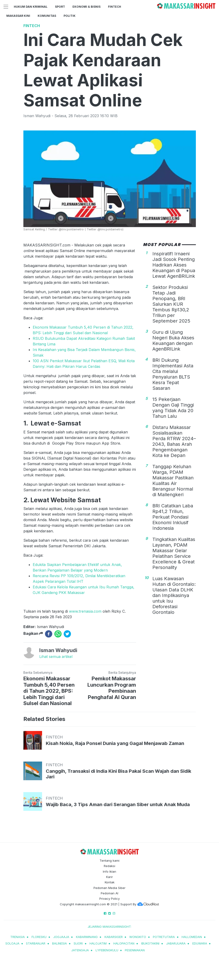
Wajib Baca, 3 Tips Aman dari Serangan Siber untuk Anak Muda (118, 804)
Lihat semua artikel (56, 657)
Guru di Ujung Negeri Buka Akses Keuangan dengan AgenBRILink (173, 341)
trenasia (18, 937)
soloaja (12, 943)
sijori (78, 943)
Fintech (115, 7)
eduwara (200, 943)
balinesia (59, 943)
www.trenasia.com (85, 611)
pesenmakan (135, 950)
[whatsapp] (58, 634)
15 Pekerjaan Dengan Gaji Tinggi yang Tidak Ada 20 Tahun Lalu (173, 408)
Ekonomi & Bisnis (86, 7)
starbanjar (36, 943)
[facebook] (49, 634)
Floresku (39, 937)
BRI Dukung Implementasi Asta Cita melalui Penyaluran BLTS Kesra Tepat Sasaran (173, 374)
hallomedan (192, 937)
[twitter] (67, 634)
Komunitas (47, 16)
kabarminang (87, 937)
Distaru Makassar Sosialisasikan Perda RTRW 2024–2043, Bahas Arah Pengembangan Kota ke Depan (174, 441)
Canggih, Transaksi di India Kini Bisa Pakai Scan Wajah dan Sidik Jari (118, 774)
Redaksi (109, 866)
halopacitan (124, 943)
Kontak (110, 882)
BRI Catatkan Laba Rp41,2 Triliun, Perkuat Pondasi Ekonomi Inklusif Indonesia (173, 517)
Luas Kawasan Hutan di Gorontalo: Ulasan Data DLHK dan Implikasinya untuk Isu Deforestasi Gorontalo (174, 595)
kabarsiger (114, 937)
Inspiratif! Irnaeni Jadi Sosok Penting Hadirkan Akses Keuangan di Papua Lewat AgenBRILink (174, 265)
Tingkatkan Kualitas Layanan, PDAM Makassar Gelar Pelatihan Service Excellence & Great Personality (174, 553)
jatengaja (80, 950)
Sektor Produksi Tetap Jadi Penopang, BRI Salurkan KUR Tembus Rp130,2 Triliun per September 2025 (171, 304)
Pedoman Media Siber (109, 888)
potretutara (164, 937)
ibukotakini (150, 943)
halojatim (98, 943)
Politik (70, 16)
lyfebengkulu (107, 950)
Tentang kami (109, 861)
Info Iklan (109, 871)
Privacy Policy (109, 899)
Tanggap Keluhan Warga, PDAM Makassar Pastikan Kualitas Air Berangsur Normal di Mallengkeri (173, 481)
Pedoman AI (109, 893)
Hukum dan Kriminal (31, 7)
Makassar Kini (18, 16)
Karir (109, 877)
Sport (60, 7)
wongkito (138, 937)
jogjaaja (61, 937)
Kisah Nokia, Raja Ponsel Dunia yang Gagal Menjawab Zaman (115, 743)
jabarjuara (176, 943)
